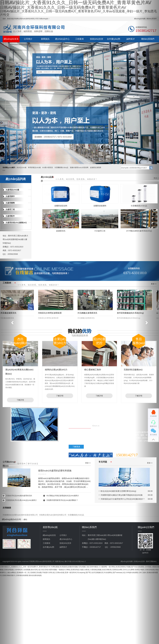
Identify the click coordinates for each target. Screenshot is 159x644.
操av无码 (34, 570)
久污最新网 (103, 567)
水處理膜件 (9, 196)
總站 (25, 519)
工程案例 (79, 39)
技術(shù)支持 (97, 39)
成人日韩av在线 (58, 573)
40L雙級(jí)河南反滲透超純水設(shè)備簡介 (63, 496)
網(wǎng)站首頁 (11, 39)
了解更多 (76, 447)
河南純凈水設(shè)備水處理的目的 (19, 496)
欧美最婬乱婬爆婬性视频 (69, 567)
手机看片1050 (47, 573)
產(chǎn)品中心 (62, 39)
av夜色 (87, 570)
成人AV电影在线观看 (130, 573)
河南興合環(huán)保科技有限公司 (53, 515)
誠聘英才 (131, 39)
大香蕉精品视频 (96, 570)
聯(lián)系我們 (148, 39)
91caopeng (81, 573)
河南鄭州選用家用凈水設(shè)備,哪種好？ (62, 500)
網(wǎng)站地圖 (127, 561)
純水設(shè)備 (22, 168)
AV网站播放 (55, 567)
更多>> (156, 178)
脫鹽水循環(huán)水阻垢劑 (79, 168)
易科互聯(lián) (151, 561)
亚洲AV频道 (94, 567)
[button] (12, 322)
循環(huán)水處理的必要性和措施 (55, 471)
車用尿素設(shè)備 (34, 168)
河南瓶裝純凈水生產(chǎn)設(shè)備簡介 (21, 500)
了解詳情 (20, 400)
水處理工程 (9, 209)
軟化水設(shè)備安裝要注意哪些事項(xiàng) (118, 491)
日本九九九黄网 (128, 570)
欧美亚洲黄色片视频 (123, 567)
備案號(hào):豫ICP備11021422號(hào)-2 (70, 561)
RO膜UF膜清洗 (48, 168)
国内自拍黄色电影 (35, 575)
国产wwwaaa (118, 573)
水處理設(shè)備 (11, 190)
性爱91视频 (53, 570)
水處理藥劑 (9, 203)
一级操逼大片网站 (64, 570)
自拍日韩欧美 (107, 570)
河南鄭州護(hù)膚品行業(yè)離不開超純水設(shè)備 (122, 495)
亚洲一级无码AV (71, 573)
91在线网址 (108, 573)
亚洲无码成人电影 (77, 570)
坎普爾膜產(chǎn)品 (61, 168)
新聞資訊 (45, 39)
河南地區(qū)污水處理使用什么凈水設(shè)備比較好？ (123, 499)
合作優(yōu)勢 (113, 39)
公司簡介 (28, 39)
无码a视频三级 (83, 567)
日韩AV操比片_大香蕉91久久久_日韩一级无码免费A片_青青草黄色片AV (25, 567)
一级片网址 (111, 567)
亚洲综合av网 (117, 570)
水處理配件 (9, 216)
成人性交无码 (43, 570)
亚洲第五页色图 (36, 573)
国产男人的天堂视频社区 (95, 573)
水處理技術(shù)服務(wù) (15, 223)
